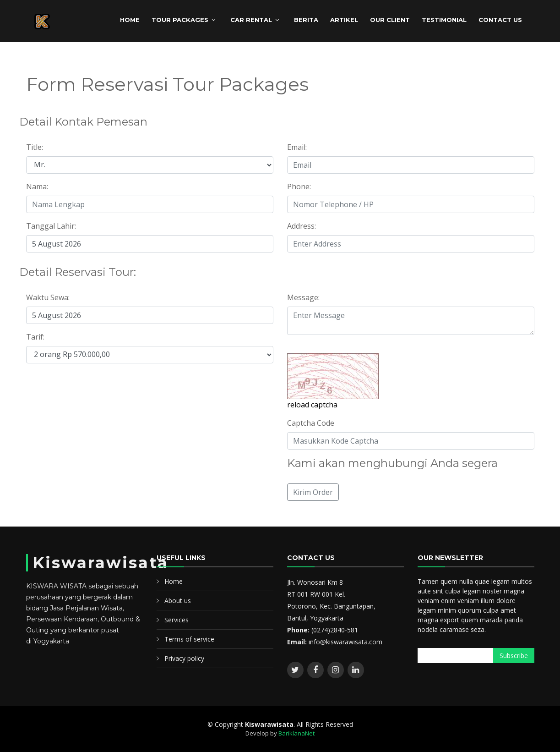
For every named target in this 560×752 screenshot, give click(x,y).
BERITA (306, 20)
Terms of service (189, 639)
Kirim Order (313, 492)
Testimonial (444, 20)
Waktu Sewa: (48, 297)
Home (174, 581)
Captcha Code (311, 423)
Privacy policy (184, 658)
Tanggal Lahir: (51, 226)
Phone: (299, 187)
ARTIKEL (344, 20)
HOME (130, 20)
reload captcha (312, 405)
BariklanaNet (296, 733)
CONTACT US (500, 20)
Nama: (37, 187)
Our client (390, 20)
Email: (297, 147)
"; (150, 165)
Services (177, 620)
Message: (303, 297)
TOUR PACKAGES (180, 20)
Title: (35, 147)
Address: (302, 226)
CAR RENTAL (251, 20)
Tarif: (35, 337)
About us (178, 601)
